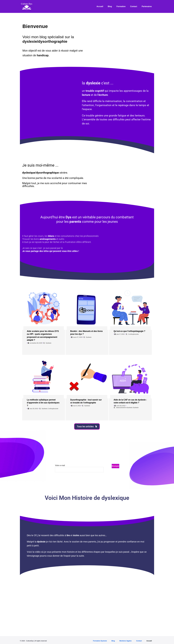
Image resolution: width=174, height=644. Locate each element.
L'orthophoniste (133, 334)
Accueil (100, 6)
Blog (110, 6)
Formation (121, 6)
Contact (134, 6)
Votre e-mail (79, 468)
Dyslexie (48, 343)
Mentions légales (126, 641)
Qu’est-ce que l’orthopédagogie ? (129, 331)
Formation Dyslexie (100, 641)
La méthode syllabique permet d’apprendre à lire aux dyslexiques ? (43, 403)
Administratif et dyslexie (124, 407)
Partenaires (147, 6)
